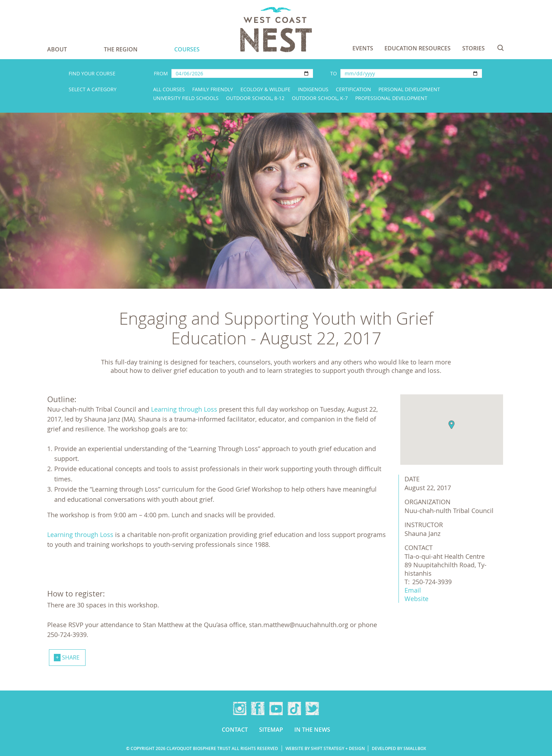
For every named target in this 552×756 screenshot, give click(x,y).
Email (413, 590)
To (334, 73)
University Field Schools (186, 98)
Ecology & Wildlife (265, 89)
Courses (187, 49)
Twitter (312, 708)
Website (416, 599)
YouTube (276, 708)
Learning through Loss (184, 409)
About (57, 49)
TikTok (294, 708)
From (161, 73)
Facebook (258, 708)
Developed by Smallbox (399, 748)
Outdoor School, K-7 (320, 98)
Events (363, 48)
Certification (353, 89)
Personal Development (409, 89)
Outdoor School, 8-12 (255, 98)
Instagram (240, 708)
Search (501, 48)
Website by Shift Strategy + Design (325, 748)
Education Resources (418, 48)
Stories (473, 48)
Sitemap (271, 730)
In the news (312, 730)
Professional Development (391, 98)
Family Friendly (213, 89)
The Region (121, 49)
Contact (235, 730)
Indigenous (313, 89)
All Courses (169, 89)
